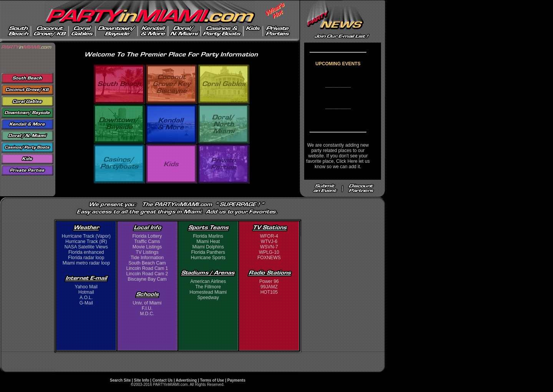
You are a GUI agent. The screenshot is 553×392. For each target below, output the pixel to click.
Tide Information (147, 258)
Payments (236, 380)
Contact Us (163, 380)
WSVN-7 (269, 247)
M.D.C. (147, 314)
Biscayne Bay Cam (147, 279)
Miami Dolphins (208, 247)
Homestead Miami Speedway (208, 295)
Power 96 (269, 281)
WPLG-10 (269, 252)
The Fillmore (208, 287)
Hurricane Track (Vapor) (86, 236)
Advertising (186, 380)
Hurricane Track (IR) (86, 241)
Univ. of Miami (147, 303)
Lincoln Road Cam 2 (147, 274)
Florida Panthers (208, 252)
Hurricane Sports (208, 258)
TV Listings (147, 252)
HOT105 (269, 292)
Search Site (120, 380)
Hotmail (86, 292)
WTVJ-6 (269, 241)
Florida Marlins (208, 236)
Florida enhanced (86, 252)
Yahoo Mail (86, 287)
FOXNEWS (269, 258)
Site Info (142, 380)
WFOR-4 (269, 236)
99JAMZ (269, 287)
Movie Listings (147, 247)
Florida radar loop (86, 258)
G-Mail (86, 303)
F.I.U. (147, 308)
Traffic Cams (147, 241)
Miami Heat (208, 241)
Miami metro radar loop (86, 263)
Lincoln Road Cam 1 (147, 268)
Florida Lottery (147, 236)
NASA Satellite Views (86, 247)
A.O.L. (86, 298)
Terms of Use (212, 380)
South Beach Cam (147, 263)
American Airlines (208, 281)
